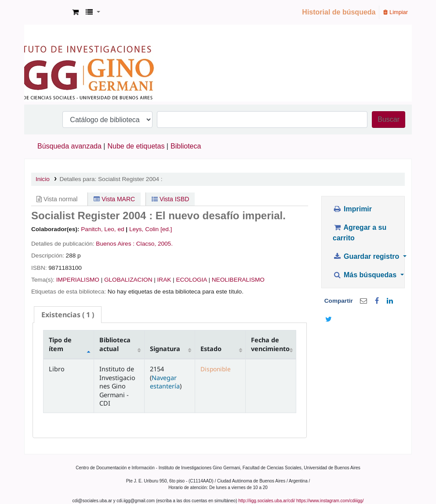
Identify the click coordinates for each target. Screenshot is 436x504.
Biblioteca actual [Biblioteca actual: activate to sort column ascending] (115, 344)
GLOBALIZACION (128, 280)
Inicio (43, 179)
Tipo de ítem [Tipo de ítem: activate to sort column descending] (60, 344)
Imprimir (352, 209)
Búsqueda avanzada (69, 146)
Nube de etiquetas (136, 146)
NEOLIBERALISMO (238, 280)
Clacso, (146, 244)
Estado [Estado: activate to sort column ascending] (211, 349)
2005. (165, 244)
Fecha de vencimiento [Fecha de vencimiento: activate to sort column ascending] (270, 344)
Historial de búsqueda (339, 12)
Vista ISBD (170, 199)
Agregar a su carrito (360, 233)
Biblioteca (186, 146)
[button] (75, 12)
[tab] (68, 315)
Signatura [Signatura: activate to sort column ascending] (165, 349)
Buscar (389, 119)
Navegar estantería (165, 382)
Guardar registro (367, 256)
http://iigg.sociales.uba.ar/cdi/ (267, 501)
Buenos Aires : (115, 244)
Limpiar (396, 12)
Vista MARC (114, 199)
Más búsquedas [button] (365, 275)
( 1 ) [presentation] (68, 315)
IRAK (164, 280)
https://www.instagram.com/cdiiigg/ (330, 501)
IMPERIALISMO (78, 280)
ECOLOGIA (191, 280)
